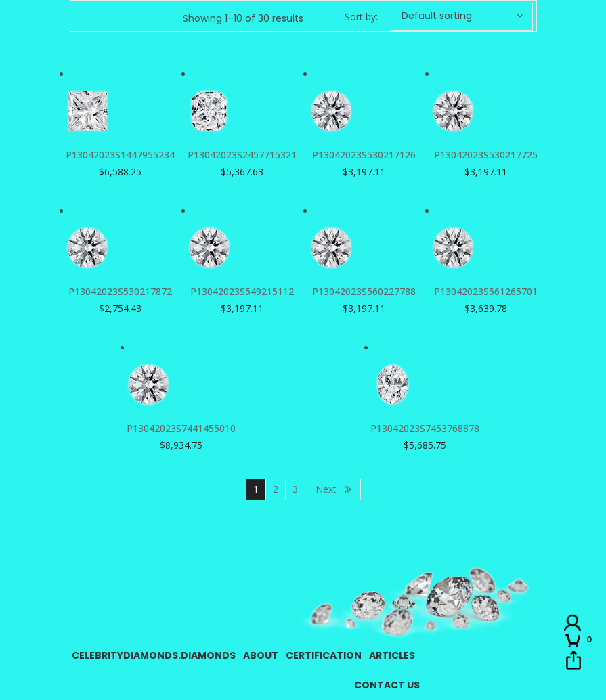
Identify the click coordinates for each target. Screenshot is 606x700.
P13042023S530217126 (364, 155)
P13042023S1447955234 (120, 155)
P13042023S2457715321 (242, 155)
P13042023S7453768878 (425, 428)
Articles (392, 655)
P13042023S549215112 (242, 291)
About (261, 655)
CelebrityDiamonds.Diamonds (154, 655)
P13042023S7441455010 (181, 428)
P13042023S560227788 (364, 291)
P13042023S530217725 (486, 155)
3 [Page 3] (295, 489)
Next (326, 489)
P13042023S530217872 (120, 291)
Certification (324, 655)
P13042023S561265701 (486, 291)
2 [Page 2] (276, 489)
